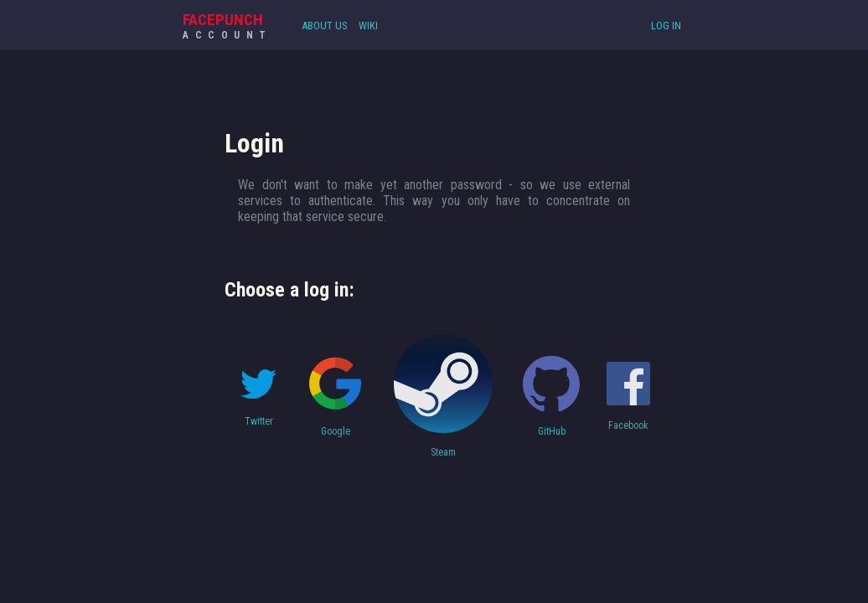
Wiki (368, 26)
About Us (325, 26)
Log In (666, 26)
